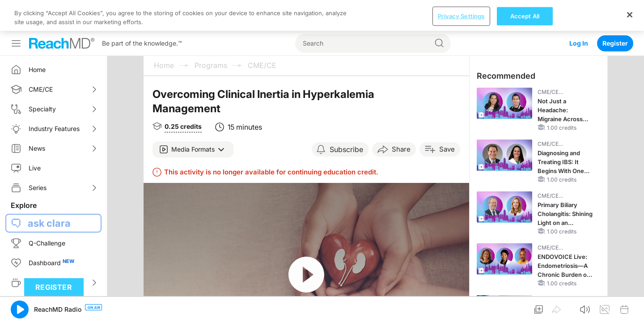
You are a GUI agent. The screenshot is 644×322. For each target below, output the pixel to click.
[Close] (630, 307)
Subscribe (346, 149)
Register (615, 12)
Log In (579, 12)
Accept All (525, 309)
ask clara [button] (49, 223)
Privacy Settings (461, 309)
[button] (193, 149)
